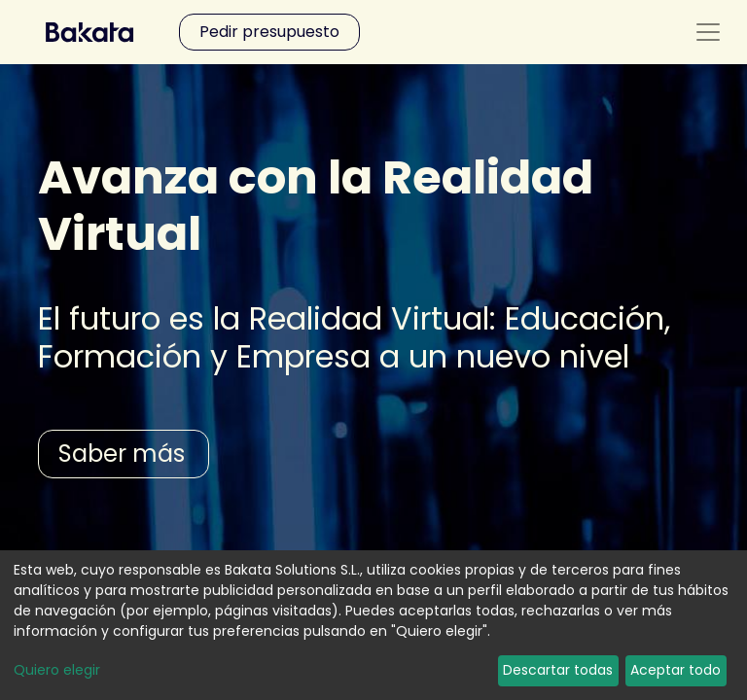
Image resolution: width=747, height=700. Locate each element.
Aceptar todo (676, 670)
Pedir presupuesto (269, 32)
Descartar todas (558, 670)
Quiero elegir (57, 670)
